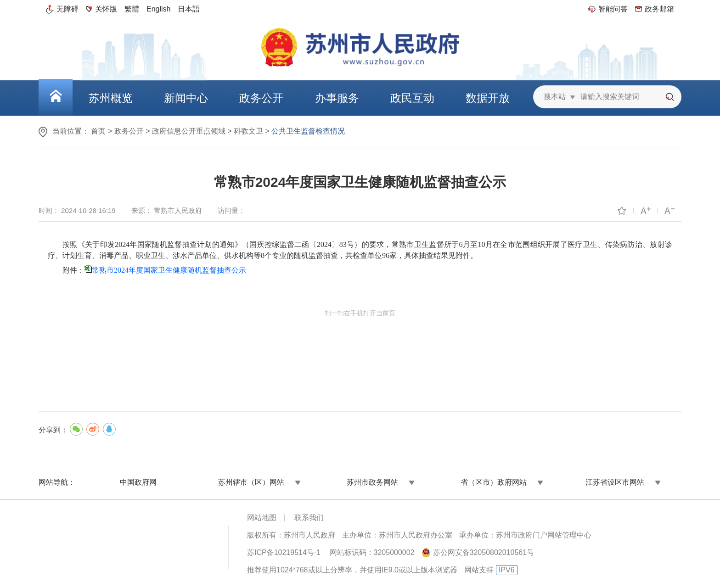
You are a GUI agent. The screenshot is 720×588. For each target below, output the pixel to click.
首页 (98, 131)
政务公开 (129, 131)
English (158, 9)
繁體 (132, 9)
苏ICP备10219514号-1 (284, 552)
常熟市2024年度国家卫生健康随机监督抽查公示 (169, 270)
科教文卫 (248, 131)
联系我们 (309, 518)
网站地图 (262, 518)
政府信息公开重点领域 (189, 131)
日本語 (189, 9)
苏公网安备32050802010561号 (484, 552)
